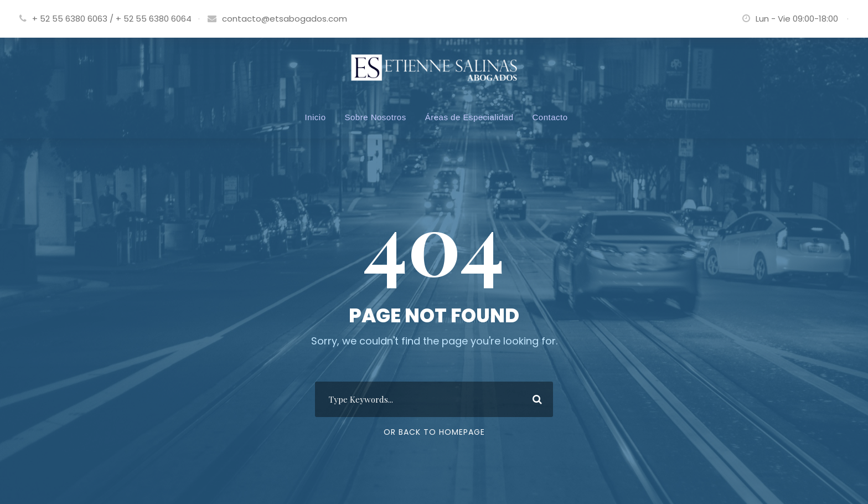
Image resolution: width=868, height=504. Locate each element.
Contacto (550, 117)
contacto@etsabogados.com (285, 19)
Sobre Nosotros (376, 117)
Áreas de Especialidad (469, 117)
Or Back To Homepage (434, 432)
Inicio (315, 117)
